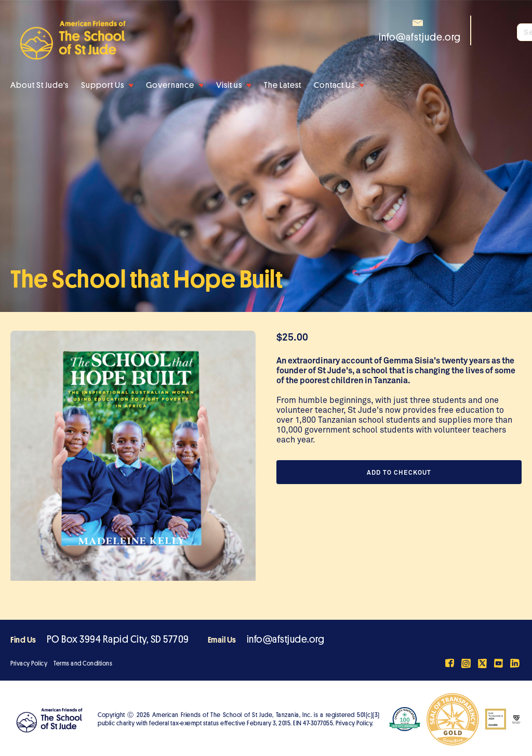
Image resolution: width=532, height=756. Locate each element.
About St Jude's (39, 85)
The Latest (283, 85)
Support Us (103, 85)
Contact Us (334, 85)
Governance (170, 85)
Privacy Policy (29, 663)
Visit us (229, 85)
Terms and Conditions (83, 663)
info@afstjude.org (286, 639)
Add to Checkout (399, 472)
